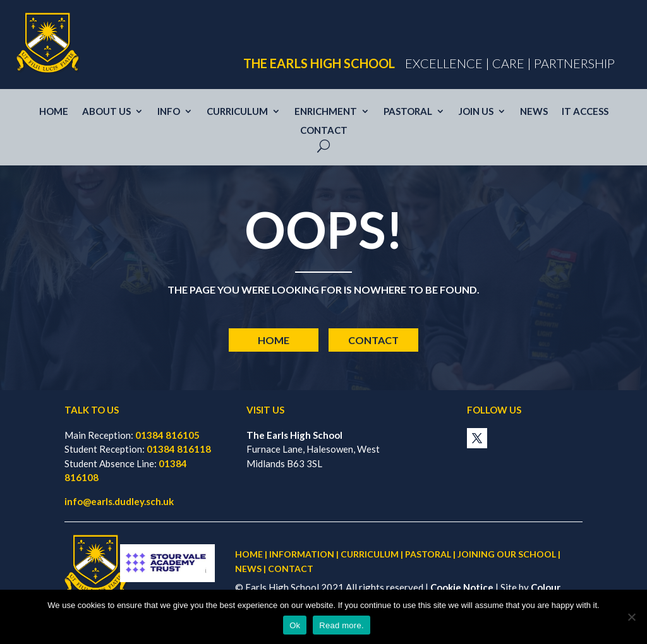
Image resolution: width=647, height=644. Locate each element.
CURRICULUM (370, 554)
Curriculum (237, 112)
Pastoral (408, 112)
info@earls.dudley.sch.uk (119, 501)
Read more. (341, 625)
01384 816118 (179, 449)
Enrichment (326, 112)
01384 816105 (167, 435)
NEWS (248, 569)
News (534, 112)
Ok (295, 625)
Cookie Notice (462, 587)
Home (54, 112)
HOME (249, 554)
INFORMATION (302, 554)
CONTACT (291, 569)
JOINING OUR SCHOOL (507, 554)
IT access (585, 112)
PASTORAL (428, 554)
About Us (106, 112)
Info (169, 112)
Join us (476, 112)
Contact (324, 131)
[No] (631, 617)
